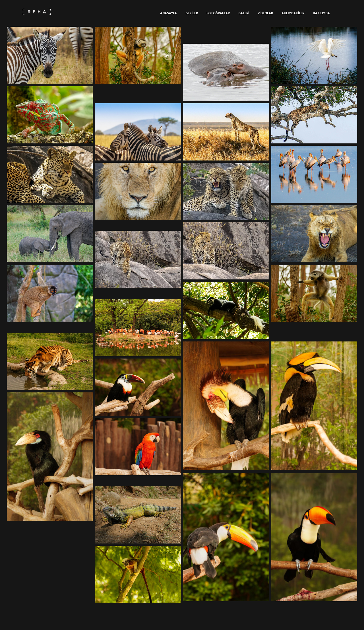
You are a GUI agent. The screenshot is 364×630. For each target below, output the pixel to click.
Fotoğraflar (218, 13)
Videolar (265, 13)
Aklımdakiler (293, 13)
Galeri (244, 13)
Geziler (192, 13)
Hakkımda (321, 13)
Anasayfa (168, 13)
